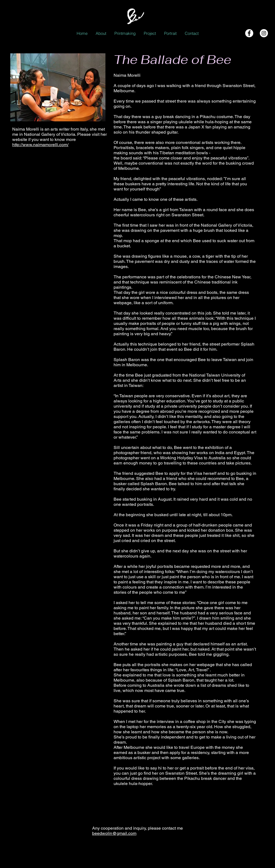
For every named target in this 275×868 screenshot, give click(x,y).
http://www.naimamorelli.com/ (40, 145)
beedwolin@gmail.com (114, 833)
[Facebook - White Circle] (249, 33)
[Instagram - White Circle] (264, 33)
